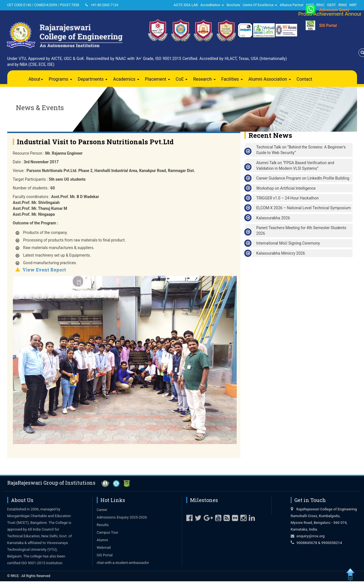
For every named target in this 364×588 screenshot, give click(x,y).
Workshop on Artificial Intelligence (286, 188)
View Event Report (44, 270)
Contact (304, 79)
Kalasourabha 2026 (273, 218)
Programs (60, 79)
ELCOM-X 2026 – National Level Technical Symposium (304, 208)
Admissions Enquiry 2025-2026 (122, 517)
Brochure (233, 5)
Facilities (232, 79)
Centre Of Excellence (260, 5)
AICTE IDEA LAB (185, 5)
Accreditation (212, 5)
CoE (182, 79)
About (36, 79)
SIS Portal (328, 25)
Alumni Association (270, 79)
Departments (93, 79)
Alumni (103, 540)
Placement (158, 79)
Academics (126, 79)
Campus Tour (108, 532)
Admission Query (334, 10)
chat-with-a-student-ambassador (123, 563)
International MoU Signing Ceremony (288, 243)
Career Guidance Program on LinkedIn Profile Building (303, 178)
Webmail (104, 548)
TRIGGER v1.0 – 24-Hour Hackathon (287, 198)
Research (204, 79)
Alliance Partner (292, 5)
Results (103, 525)
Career (102, 510)
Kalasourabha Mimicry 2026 (281, 253)
